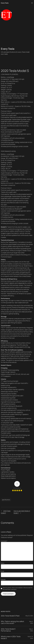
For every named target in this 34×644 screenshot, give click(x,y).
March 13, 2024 (30, 637)
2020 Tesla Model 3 (6, 512)
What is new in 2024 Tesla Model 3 (11, 637)
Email (2, 571)
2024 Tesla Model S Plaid (10, 616)
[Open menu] (32, 3)
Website (3, 579)
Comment (4, 541)
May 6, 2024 (31, 622)
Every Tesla (5, 3)
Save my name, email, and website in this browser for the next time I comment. (18, 589)
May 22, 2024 (29, 616)
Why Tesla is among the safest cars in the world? (12, 622)
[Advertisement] (17, 34)
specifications (6, 500)
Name (3, 563)
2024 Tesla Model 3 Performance (8, 630)
